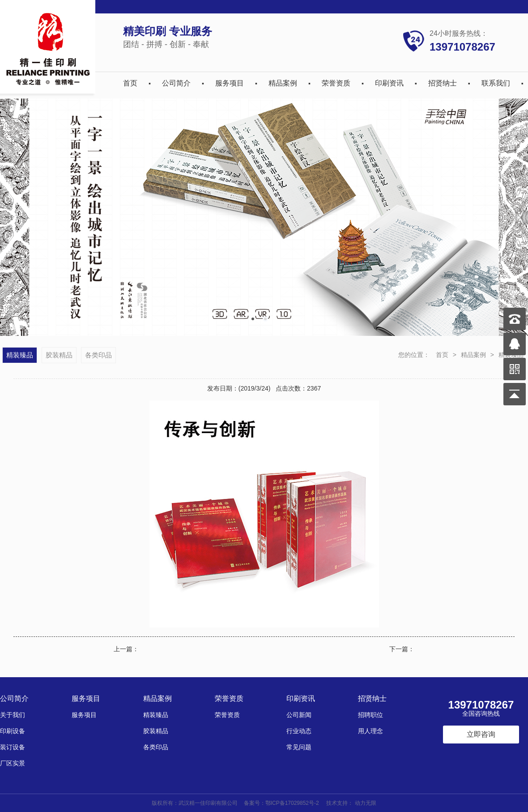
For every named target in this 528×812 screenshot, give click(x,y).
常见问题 (299, 747)
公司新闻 (299, 715)
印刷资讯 (389, 83)
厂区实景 (13, 763)
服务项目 (230, 83)
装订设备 (13, 747)
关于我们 (13, 715)
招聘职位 (370, 715)
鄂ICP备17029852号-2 (292, 803)
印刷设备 (13, 731)
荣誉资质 (336, 83)
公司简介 (176, 83)
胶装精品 (59, 355)
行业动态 (299, 731)
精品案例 (283, 83)
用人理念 (370, 731)
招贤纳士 (443, 83)
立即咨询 (481, 734)
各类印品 (98, 355)
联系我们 (496, 83)
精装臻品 (20, 355)
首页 (130, 83)
